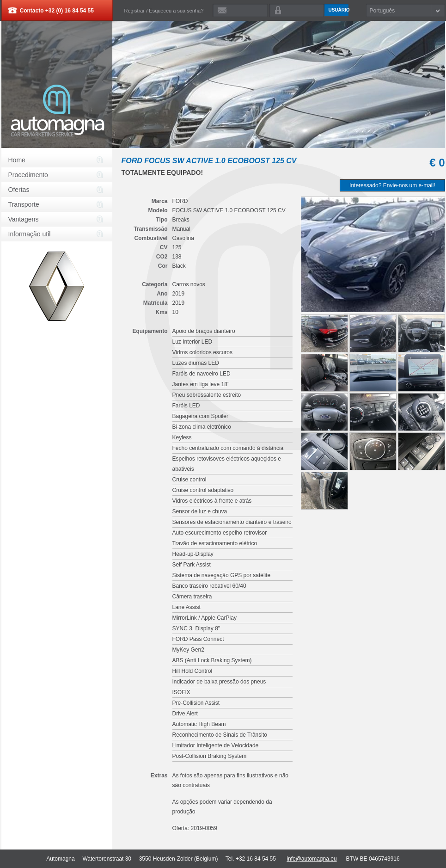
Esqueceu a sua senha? (176, 11)
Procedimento (28, 175)
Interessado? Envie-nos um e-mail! (392, 185)
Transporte (24, 204)
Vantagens (24, 219)
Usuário (338, 10)
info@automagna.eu (312, 859)
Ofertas (19, 190)
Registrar (135, 11)
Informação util (30, 234)
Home (17, 160)
